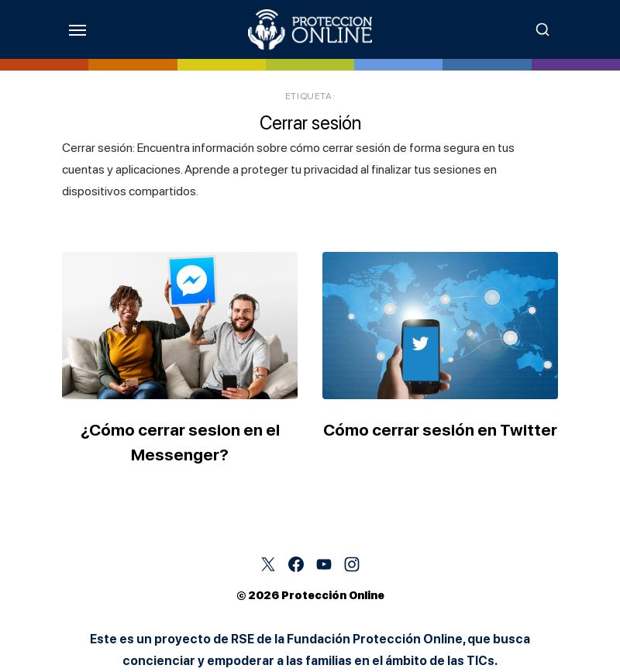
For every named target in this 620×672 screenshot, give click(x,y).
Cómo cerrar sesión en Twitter (440, 430)
